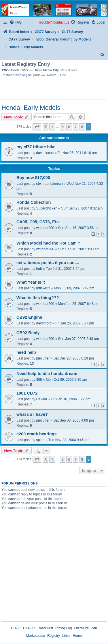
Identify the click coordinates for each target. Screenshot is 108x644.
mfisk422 (43, 288)
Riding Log (64, 628)
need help (26, 352)
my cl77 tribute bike (36, 147)
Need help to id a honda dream (47, 374)
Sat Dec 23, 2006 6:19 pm (74, 358)
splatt (40, 440)
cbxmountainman (50, 184)
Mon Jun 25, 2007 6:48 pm (79, 304)
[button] (37, 127)
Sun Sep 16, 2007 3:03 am (79, 249)
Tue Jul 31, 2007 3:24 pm (66, 269)
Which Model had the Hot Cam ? (48, 243)
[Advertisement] (54, 89)
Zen (94, 628)
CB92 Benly (28, 333)
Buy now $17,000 (33, 178)
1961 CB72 (27, 393)
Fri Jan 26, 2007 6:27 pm (75, 323)
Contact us (61, 22)
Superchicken (47, 208)
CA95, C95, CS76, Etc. (38, 222)
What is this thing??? (38, 298)
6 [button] (69, 127)
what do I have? (32, 414)
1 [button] (52, 127)
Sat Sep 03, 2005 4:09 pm (74, 420)
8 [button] (82, 127)
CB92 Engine (29, 317)
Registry (54, 636)
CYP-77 (29, 628)
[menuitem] (16, 23)
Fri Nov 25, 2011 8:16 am (77, 153)
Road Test (45, 628)
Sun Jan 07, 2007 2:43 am (79, 339)
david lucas (45, 153)
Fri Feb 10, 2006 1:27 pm (71, 399)
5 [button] (63, 127)
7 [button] (76, 127)
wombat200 (45, 228)
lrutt (39, 269)
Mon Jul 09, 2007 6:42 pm (74, 288)
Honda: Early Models (31, 108)
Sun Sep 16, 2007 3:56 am (79, 228)
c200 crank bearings (37, 434)
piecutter (43, 358)
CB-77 (16, 628)
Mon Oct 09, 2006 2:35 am (66, 380)
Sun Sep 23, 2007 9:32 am (82, 208)
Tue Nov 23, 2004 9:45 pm (69, 440)
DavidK (42, 399)
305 (39, 380)
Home (77, 636)
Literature (81, 628)
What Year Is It (31, 282)
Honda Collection (34, 202)
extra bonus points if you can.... (48, 263)
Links (66, 636)
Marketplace (36, 636)
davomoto (44, 323)
